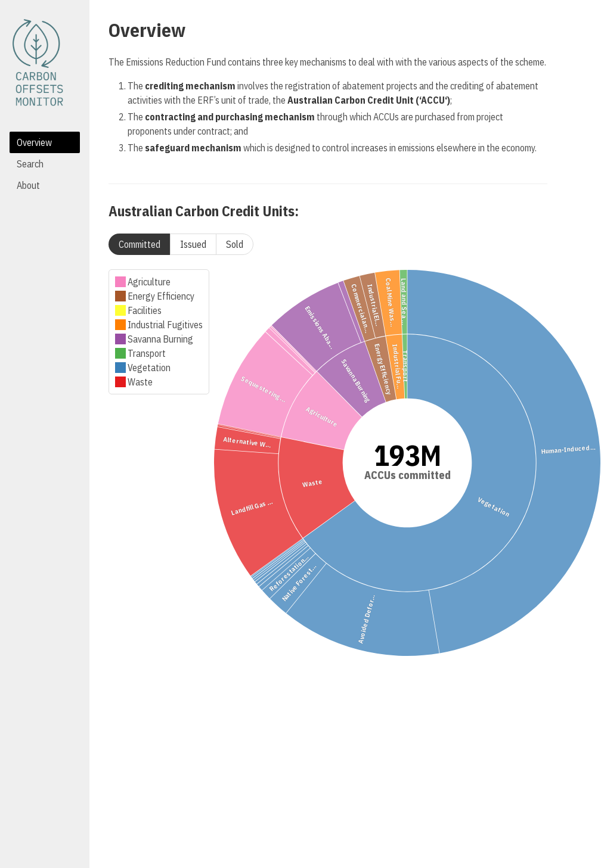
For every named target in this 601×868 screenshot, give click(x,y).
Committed (140, 244)
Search (30, 164)
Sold (235, 244)
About (28, 185)
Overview (34, 142)
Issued (193, 244)
